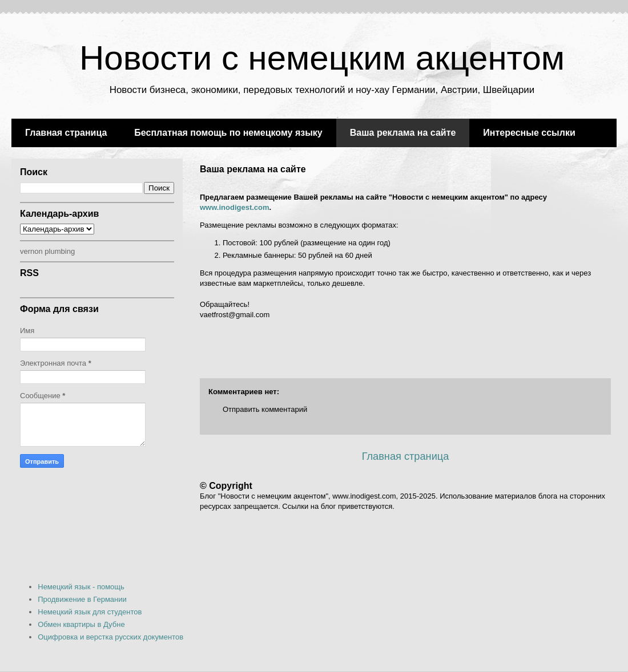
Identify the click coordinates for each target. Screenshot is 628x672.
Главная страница (66, 133)
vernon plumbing (47, 251)
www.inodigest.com (235, 207)
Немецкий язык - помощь (81, 587)
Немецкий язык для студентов (90, 612)
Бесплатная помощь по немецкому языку (228, 133)
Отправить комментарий (265, 409)
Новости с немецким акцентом (322, 58)
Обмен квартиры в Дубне (81, 624)
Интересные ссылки (529, 133)
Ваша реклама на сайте (403, 133)
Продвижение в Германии (82, 599)
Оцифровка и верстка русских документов (110, 637)
